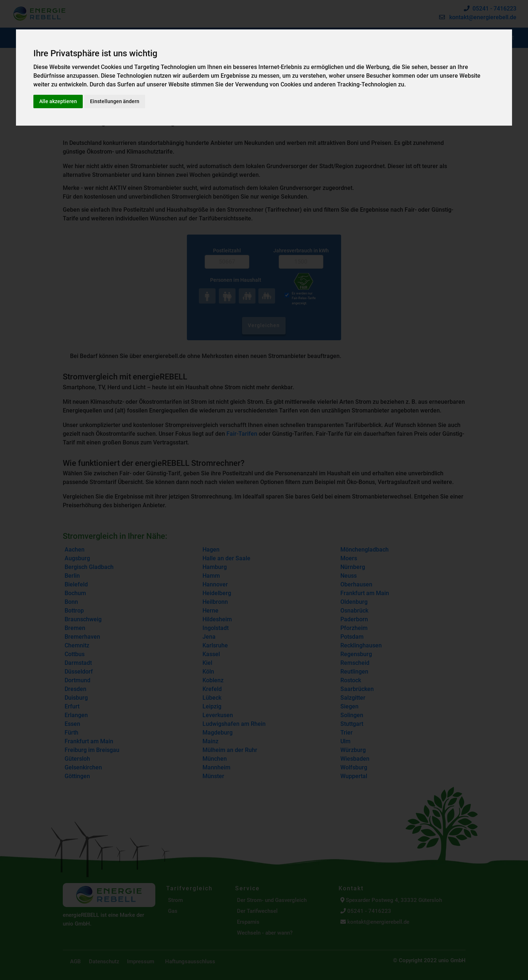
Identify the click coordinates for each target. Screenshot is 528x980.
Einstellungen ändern (115, 101)
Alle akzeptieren (58, 101)
